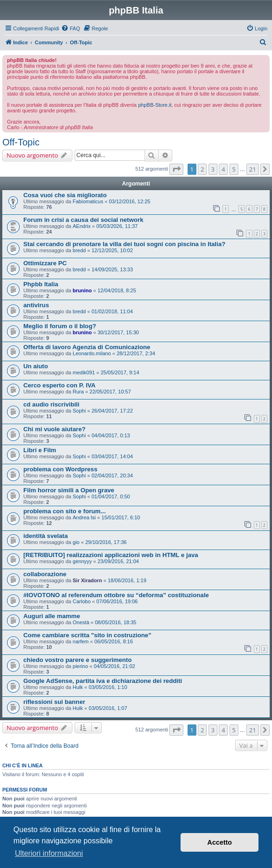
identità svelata (45, 536)
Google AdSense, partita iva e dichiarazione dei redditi (103, 681)
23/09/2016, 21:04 (118, 561)
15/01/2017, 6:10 (121, 517)
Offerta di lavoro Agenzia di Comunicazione (87, 347)
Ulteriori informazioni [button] (49, 853)
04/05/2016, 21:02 (115, 666)
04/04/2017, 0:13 (111, 435)
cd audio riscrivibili (51, 404)
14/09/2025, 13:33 (112, 269)
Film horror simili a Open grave (69, 490)
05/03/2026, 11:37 (117, 226)
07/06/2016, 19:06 (117, 601)
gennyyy (82, 561)
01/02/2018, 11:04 (112, 311)
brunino (82, 290)
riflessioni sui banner (54, 702)
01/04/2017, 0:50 (111, 496)
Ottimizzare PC (45, 263)
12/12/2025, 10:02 (112, 250)
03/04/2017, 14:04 (112, 456)
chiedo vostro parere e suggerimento (77, 660)
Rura (78, 392)
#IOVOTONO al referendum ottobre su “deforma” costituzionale (116, 595)
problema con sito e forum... (65, 511)
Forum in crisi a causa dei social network (83, 220)
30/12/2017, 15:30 (118, 332)
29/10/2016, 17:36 (106, 542)
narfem (81, 641)
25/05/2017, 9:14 (120, 372)
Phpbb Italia (41, 284)
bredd (79, 250)
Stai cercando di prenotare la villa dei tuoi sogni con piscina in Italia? (124, 244)
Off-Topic (21, 142)
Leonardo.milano (92, 353)
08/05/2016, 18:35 (115, 622)
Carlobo (82, 601)
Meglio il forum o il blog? (60, 326)
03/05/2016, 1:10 (108, 687)
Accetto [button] (220, 842)
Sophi (79, 411)
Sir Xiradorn (87, 580)
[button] (176, 169)
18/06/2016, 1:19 (127, 580)
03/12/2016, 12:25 (129, 201)
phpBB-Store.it (155, 105)
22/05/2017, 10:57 (110, 392)
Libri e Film (40, 450)
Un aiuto (36, 366)
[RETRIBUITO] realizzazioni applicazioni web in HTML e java (111, 555)
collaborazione (45, 574)
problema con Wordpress (60, 469)
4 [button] (223, 169)
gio (76, 542)
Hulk (78, 687)
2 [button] (202, 169)
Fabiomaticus (88, 201)
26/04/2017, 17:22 (112, 411)
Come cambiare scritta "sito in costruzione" (87, 635)
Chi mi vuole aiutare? (54, 429)
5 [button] (234, 169)
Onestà (81, 622)
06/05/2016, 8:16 (114, 641)
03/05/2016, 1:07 (108, 708)
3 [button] (213, 169)
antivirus (36, 305)
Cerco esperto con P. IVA (59, 385)
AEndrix (82, 226)
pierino (80, 666)
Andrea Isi (84, 517)
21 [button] (253, 169)
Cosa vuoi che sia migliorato (65, 195)
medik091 (84, 372)
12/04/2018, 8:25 (117, 290)
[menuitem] (70, 28)
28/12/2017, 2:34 (136, 353)
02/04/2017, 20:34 (112, 475)
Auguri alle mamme (52, 616)
